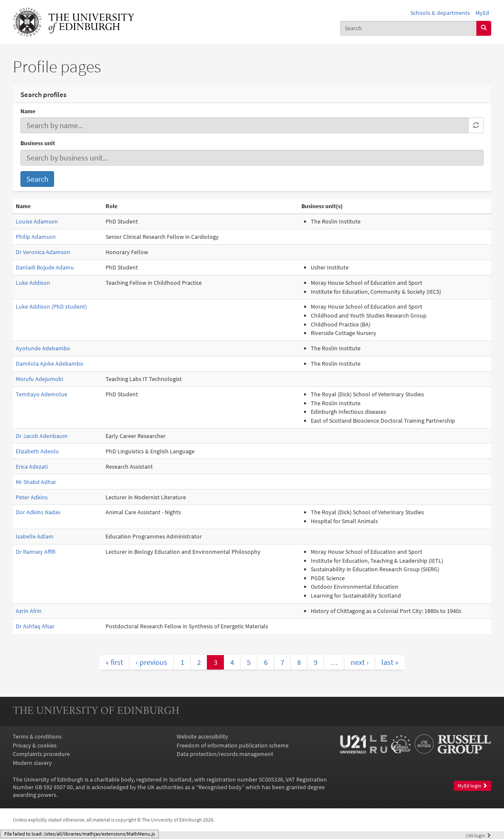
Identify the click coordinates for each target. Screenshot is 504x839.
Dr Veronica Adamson (43, 252)
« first (114, 662)
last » (390, 662)
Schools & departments (440, 13)
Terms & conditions (37, 736)
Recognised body (220, 787)
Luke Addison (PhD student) (51, 306)
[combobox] (408, 28)
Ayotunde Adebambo (43, 348)
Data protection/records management (225, 754)
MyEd (482, 13)
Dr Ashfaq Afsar (35, 626)
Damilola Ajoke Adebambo (50, 364)
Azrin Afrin (29, 611)
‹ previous (152, 662)
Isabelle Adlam (35, 536)
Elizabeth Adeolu (37, 451)
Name (28, 111)
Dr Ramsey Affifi (36, 552)
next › (360, 662)
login (478, 836)
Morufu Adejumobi (39, 379)
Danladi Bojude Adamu (45, 267)
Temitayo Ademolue (42, 394)
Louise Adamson (37, 221)
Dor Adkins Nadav (38, 512)
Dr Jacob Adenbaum (42, 436)
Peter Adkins (32, 497)
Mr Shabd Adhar (36, 482)
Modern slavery (32, 763)
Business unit (38, 143)
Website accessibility (202, 736)
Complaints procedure (41, 754)
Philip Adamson (36, 237)
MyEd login (472, 786)
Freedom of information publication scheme (233, 745)
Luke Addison (33, 283)
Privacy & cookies (35, 745)
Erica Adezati (32, 467)
